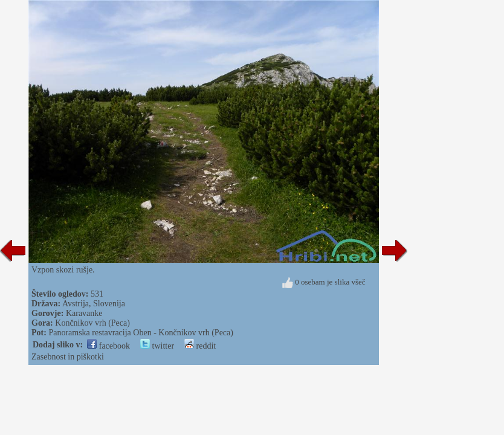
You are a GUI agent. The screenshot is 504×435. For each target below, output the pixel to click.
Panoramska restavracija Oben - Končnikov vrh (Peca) (141, 333)
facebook (108, 346)
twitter (157, 346)
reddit (200, 346)
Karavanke (84, 313)
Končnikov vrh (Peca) (92, 323)
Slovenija (109, 304)
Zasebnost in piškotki (68, 357)
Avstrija (76, 304)
